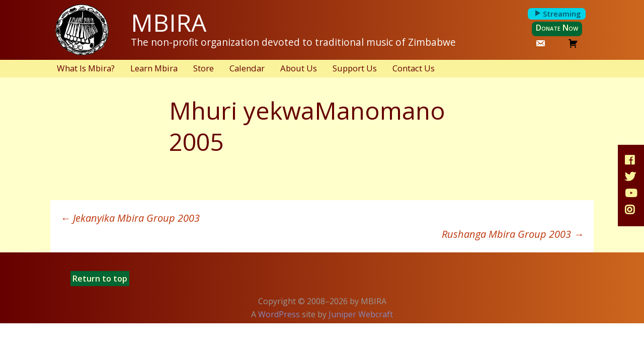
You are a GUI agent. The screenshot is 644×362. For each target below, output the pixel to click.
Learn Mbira (154, 68)
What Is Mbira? (86, 68)
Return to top (100, 279)
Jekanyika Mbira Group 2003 (130, 218)
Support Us (355, 68)
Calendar (247, 68)
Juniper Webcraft (361, 314)
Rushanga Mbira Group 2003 (513, 234)
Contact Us (414, 68)
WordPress (279, 314)
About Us (299, 68)
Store (204, 68)
